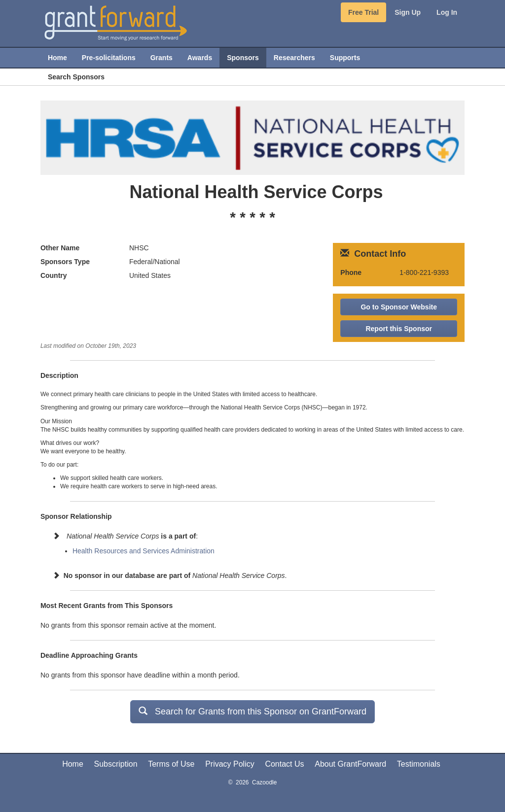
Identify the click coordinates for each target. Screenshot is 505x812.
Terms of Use (171, 764)
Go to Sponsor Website (399, 307)
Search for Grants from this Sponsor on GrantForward (252, 711)
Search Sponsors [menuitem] (76, 77)
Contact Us (284, 764)
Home (73, 764)
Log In (447, 12)
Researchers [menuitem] (294, 58)
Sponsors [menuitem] (243, 58)
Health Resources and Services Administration (144, 551)
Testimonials (419, 764)
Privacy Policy (230, 764)
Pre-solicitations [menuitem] (109, 58)
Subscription (116, 764)
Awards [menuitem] (200, 58)
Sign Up (408, 12)
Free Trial (363, 12)
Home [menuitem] (57, 58)
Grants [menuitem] (162, 58)
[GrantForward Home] (116, 22)
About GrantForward (350, 764)
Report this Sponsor (399, 329)
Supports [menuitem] (345, 58)
